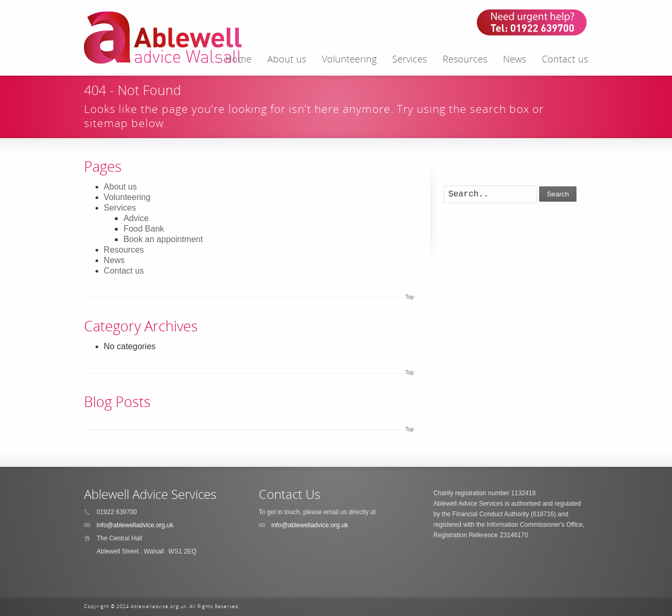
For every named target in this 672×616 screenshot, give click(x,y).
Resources (465, 59)
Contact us (565, 59)
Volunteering (349, 59)
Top (409, 297)
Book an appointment (163, 239)
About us (287, 59)
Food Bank (144, 229)
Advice (136, 218)
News (514, 59)
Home (238, 59)
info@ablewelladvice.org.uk (135, 525)
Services (409, 59)
